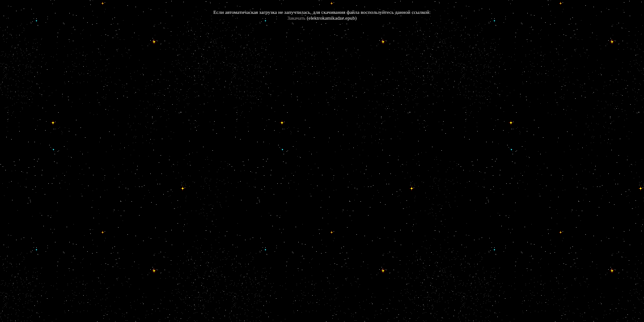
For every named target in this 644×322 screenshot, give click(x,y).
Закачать (297, 18)
